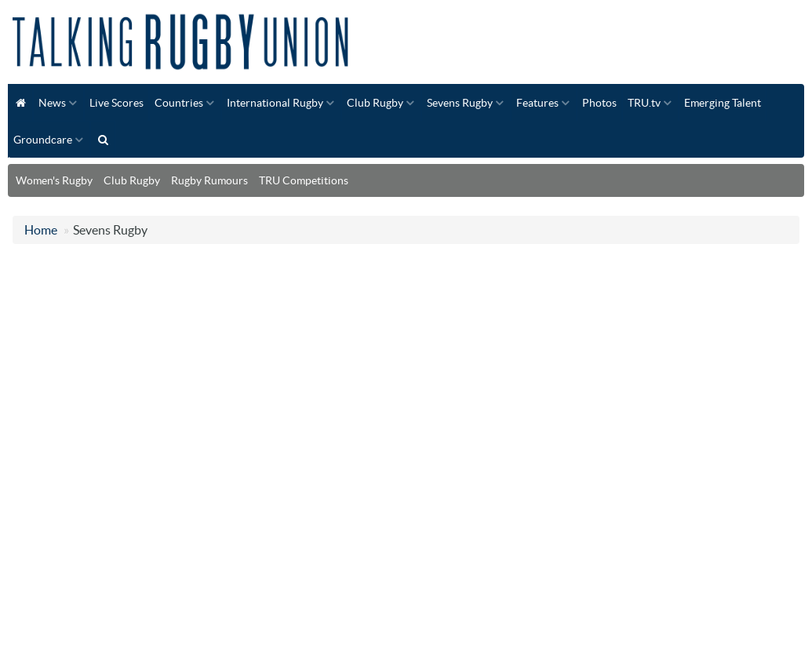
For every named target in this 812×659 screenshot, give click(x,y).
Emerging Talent (723, 103)
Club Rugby (375, 103)
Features (537, 103)
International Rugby (275, 103)
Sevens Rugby (460, 103)
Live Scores (117, 103)
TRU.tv (644, 103)
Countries (179, 103)
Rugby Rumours (209, 180)
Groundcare (43, 140)
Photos (599, 103)
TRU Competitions (304, 180)
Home (41, 230)
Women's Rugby (54, 180)
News (52, 103)
